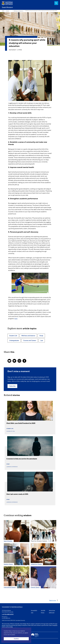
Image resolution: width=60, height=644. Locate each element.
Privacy (43, 613)
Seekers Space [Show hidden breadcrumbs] (10, 11)
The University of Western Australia (12, 607)
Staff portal (52, 613)
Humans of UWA (11, 431)
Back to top (53, 600)
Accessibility (34, 610)
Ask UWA (43, 610)
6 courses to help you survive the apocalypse (22, 459)
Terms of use (52, 610)
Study (8, 464)
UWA (3, 11)
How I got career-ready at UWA (17, 494)
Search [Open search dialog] (56, 3)
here (16, 319)
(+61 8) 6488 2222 (6, 618)
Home (8, 11)
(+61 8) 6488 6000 (8, 614)
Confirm (16, 639)
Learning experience (12, 467)
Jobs (32, 613)
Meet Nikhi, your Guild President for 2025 (21, 423)
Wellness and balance (18, 11)
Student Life (10, 429)
